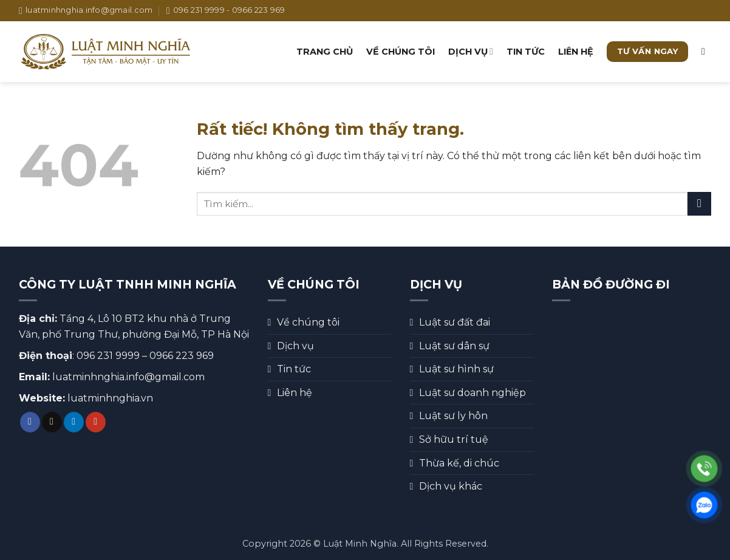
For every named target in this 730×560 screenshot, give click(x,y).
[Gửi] (699, 204)
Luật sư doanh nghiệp (472, 393)
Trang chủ (325, 52)
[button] (706, 51)
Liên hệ (576, 52)
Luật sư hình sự (456, 369)
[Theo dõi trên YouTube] (96, 422)
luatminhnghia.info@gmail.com (128, 377)
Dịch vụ (471, 51)
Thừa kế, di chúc (459, 463)
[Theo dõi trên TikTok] (52, 422)
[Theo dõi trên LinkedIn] (74, 422)
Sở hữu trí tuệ (454, 439)
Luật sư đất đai (455, 322)
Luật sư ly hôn (453, 416)
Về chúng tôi (401, 52)
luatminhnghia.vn (110, 398)
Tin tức (526, 52)
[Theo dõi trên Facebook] (30, 422)
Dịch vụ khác (451, 486)
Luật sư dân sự (454, 346)
